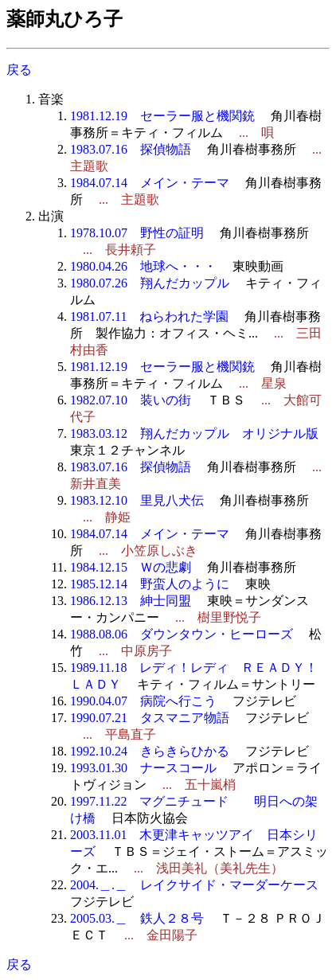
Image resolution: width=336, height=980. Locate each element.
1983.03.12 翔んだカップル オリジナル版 (194, 433)
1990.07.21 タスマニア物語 (150, 718)
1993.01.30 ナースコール (143, 768)
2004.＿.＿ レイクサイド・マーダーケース (194, 885)
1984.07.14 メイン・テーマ (150, 183)
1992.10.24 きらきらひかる (150, 751)
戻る (19, 70)
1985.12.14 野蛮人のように (150, 584)
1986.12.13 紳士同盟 (131, 601)
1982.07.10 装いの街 (131, 400)
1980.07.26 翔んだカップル (150, 283)
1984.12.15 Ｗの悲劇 (131, 567)
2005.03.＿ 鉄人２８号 (137, 918)
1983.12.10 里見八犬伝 (137, 500)
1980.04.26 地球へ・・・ (143, 266)
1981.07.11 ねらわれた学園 (149, 316)
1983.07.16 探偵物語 (131, 149)
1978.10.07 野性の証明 (137, 233)
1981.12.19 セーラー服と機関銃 (162, 116)
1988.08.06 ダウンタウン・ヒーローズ (182, 634)
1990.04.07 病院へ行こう (143, 701)
